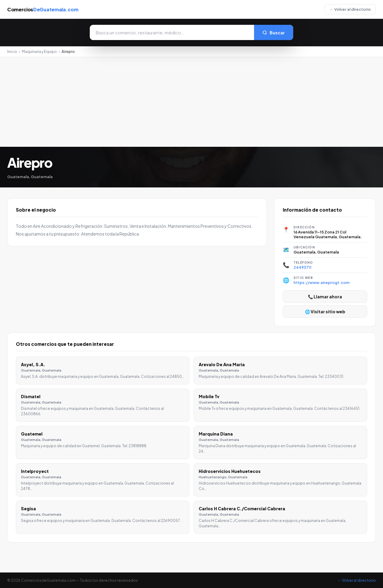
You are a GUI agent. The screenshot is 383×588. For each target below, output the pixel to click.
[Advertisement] (191, 102)
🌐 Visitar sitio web (325, 311)
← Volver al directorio (350, 9)
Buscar (274, 33)
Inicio (12, 52)
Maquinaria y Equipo (39, 52)
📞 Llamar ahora (325, 297)
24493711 (303, 267)
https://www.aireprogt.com (322, 282)
